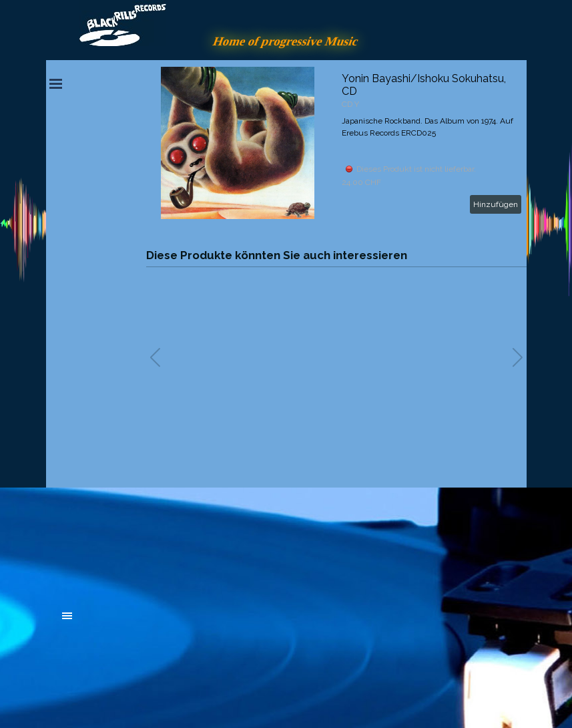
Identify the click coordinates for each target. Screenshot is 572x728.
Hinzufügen (496, 204)
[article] (336, 143)
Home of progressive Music (286, 41)
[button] (518, 357)
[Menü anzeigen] (56, 83)
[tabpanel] (163, 542)
